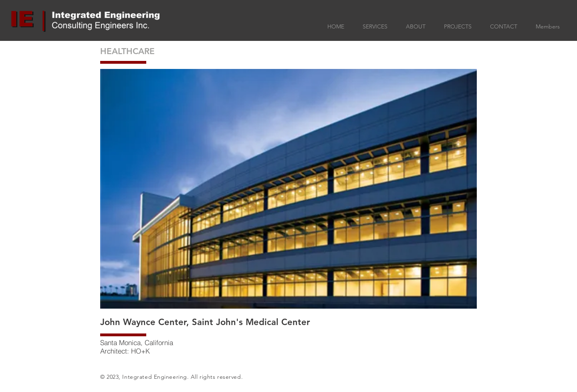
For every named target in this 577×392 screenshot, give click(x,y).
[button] (288, 189)
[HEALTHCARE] (138, 51)
